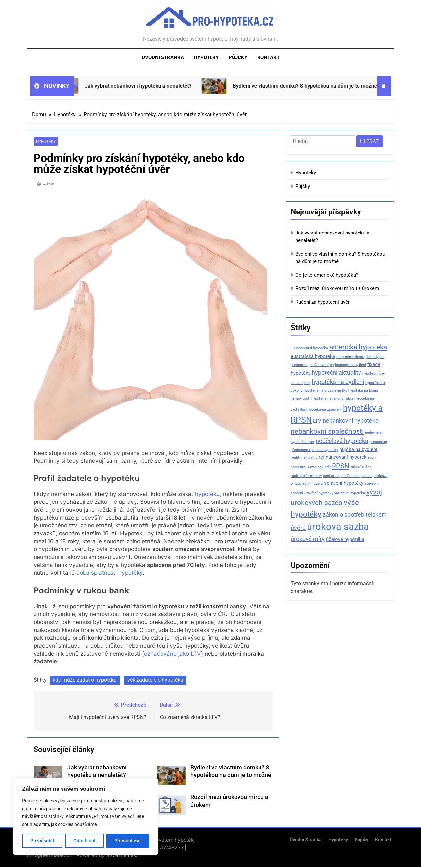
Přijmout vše (128, 841)
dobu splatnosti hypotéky (110, 573)
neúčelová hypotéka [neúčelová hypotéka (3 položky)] (342, 441)
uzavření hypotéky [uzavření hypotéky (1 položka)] (319, 493)
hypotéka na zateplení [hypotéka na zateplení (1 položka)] (324, 409)
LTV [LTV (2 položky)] (317, 421)
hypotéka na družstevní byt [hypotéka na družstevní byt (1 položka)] (325, 391)
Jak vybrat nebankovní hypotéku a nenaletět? (148, 86)
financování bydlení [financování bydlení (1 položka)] (351, 365)
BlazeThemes (121, 855)
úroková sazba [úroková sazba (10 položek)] (338, 527)
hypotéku (207, 495)
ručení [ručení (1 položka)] (356, 467)
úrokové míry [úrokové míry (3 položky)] (308, 539)
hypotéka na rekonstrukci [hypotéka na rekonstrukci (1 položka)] (332, 399)
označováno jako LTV (173, 654)
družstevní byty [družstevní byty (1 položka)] (322, 365)
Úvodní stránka (163, 57)
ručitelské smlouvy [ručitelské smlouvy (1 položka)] (306, 476)
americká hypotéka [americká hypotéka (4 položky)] (358, 347)
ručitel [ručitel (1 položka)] (367, 467)
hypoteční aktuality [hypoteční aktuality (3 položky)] (336, 373)
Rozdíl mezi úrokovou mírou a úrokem (337, 288)
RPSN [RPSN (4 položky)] (341, 466)
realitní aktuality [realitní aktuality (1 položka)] (304, 458)
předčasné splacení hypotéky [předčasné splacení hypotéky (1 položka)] (314, 450)
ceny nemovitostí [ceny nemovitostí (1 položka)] (350, 357)
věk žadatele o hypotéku (155, 680)
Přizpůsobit (42, 841)
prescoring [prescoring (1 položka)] (378, 442)
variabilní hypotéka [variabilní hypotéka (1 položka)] (350, 493)
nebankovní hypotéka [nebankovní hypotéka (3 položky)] (351, 421)
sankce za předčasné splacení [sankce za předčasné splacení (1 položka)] (348, 476)
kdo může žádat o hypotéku (85, 680)
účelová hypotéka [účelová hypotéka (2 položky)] (345, 539)
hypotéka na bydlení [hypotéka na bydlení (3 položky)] (338, 382)
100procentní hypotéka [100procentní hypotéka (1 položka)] (309, 348)
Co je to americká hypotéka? (327, 275)
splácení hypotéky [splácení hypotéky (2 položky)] (344, 483)
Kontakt (268, 57)
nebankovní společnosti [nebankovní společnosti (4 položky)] (327, 431)
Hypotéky (206, 57)
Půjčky (238, 57)
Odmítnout (85, 841)
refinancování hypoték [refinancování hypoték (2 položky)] (343, 457)
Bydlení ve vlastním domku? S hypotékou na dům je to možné (315, 86)
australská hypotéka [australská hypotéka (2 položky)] (313, 356)
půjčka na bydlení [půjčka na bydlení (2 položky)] (358, 449)
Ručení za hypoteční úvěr (322, 302)
